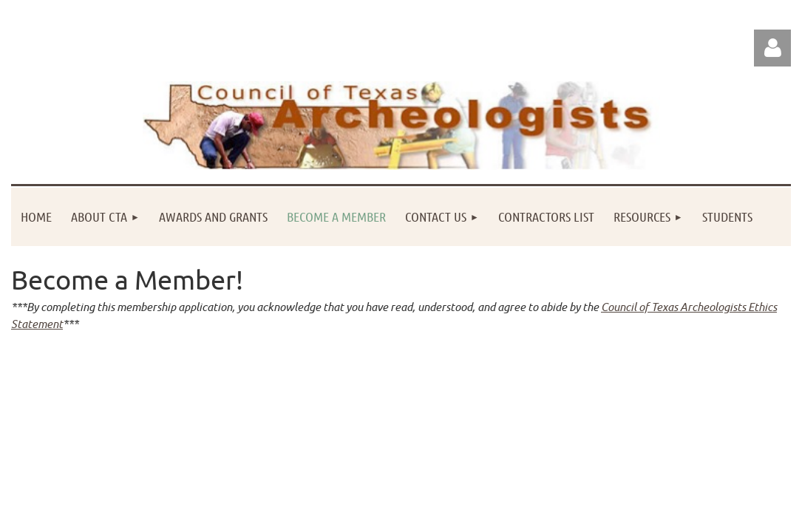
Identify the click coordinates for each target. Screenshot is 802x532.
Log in (772, 48)
